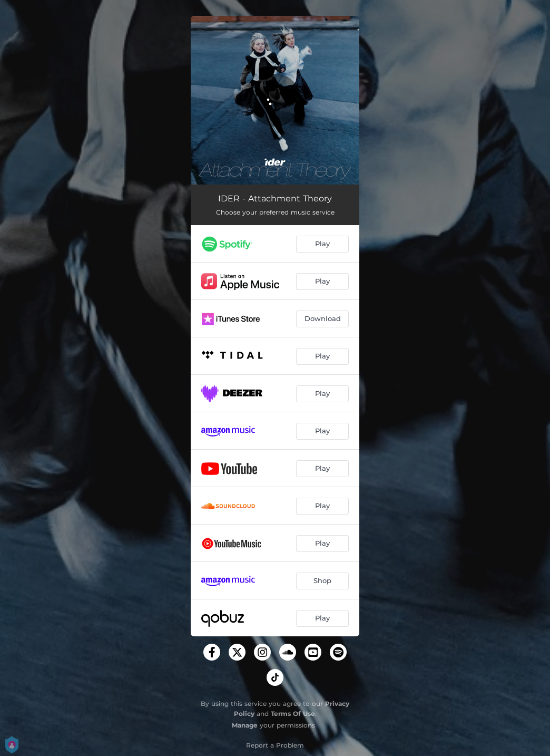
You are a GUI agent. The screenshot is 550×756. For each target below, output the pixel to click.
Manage (245, 725)
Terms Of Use (293, 714)
